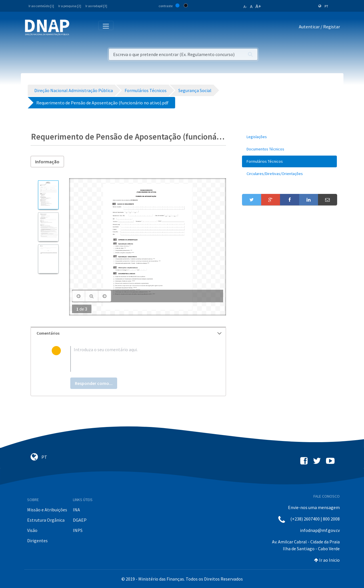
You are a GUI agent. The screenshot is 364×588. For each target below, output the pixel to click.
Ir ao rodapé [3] (96, 6)
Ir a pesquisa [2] (70, 6)
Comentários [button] (129, 333)
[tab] (128, 333)
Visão (32, 530)
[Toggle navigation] (78, 28)
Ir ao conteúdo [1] (41, 6)
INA (76, 510)
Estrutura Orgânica (46, 520)
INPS (78, 530)
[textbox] (138, 359)
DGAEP (80, 520)
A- (245, 7)
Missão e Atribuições (47, 510)
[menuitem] (289, 137)
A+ (258, 6)
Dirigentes (37, 541)
